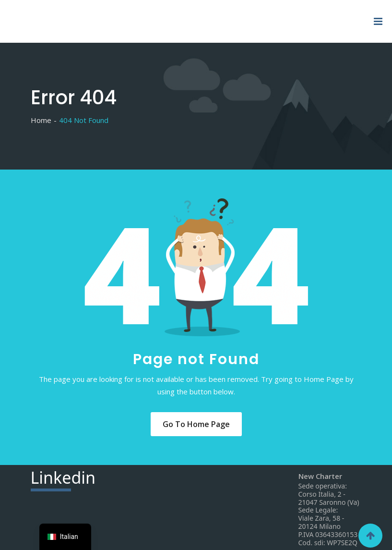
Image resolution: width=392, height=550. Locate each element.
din (63, 479)
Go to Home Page (196, 424)
